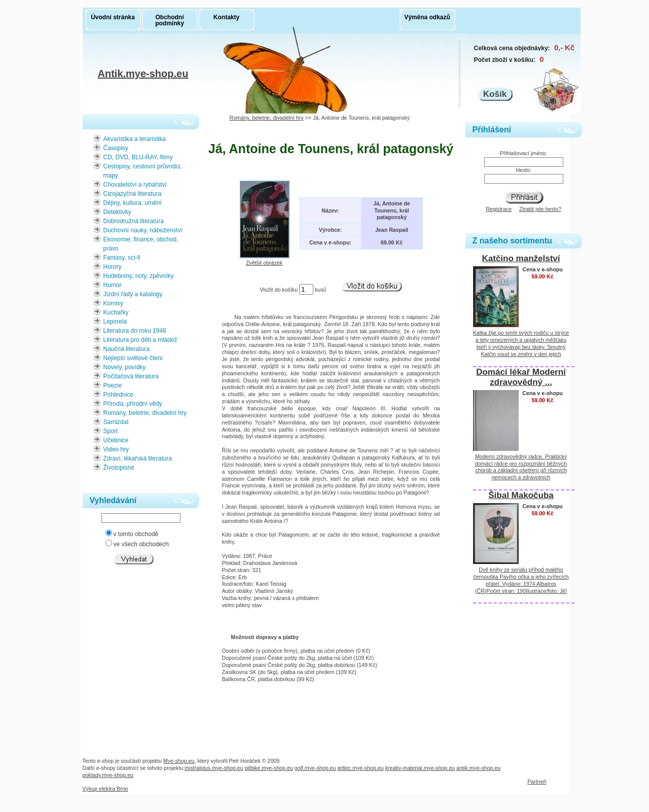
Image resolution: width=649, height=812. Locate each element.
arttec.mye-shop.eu (360, 768)
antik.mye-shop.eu (478, 768)
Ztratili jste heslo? (540, 209)
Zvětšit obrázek (264, 260)
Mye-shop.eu (179, 761)
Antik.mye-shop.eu (143, 75)
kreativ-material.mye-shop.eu (420, 768)
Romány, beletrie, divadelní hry (267, 118)
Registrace (499, 209)
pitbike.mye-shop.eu (268, 768)
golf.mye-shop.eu (315, 768)
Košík (495, 94)
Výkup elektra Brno (105, 789)
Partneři (537, 782)
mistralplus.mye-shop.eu (214, 768)
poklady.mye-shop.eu (108, 775)
